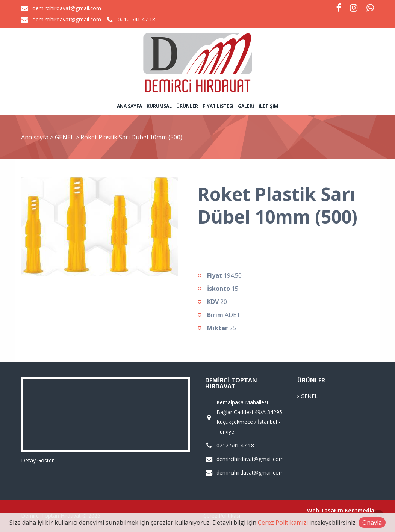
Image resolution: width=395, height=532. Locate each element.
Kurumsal (159, 106)
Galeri (246, 106)
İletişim (268, 106)
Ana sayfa (129, 106)
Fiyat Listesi (218, 106)
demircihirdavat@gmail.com (67, 8)
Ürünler (187, 106)
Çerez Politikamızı (283, 523)
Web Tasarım (325, 510)
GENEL (65, 137)
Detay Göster (37, 460)
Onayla (372, 523)
